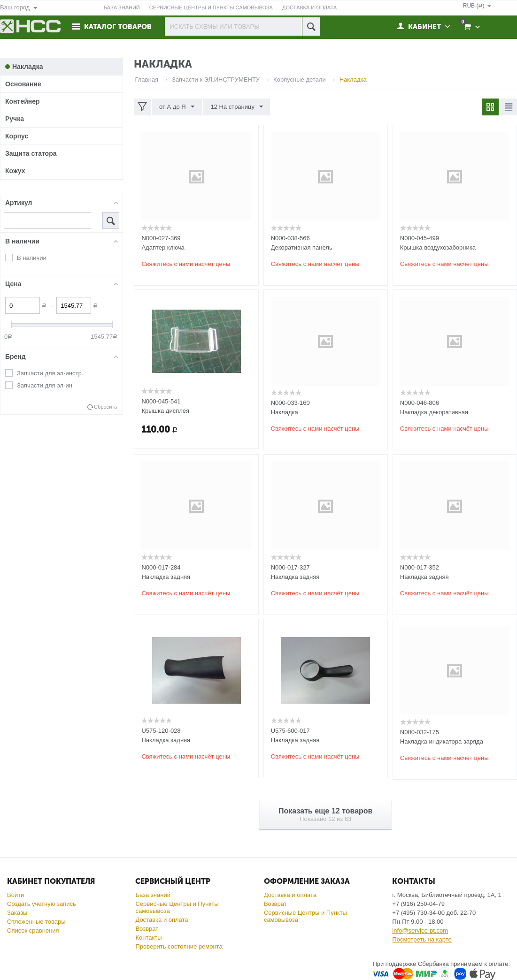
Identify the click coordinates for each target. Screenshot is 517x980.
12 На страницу (237, 107)
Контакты (148, 938)
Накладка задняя (166, 577)
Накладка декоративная (434, 412)
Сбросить (105, 407)
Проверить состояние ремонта (179, 946)
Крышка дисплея (165, 411)
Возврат (147, 929)
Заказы (17, 913)
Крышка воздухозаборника (438, 247)
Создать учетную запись (42, 904)
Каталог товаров (118, 27)
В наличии (32, 258)
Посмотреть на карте (422, 939)
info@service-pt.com (420, 931)
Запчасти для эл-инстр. (50, 373)
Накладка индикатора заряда (442, 741)
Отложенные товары (36, 922)
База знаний (153, 895)
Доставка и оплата (162, 920)
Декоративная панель (302, 247)
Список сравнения (33, 931)
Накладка (285, 412)
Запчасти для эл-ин (45, 385)
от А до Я (177, 107)
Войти (15, 895)
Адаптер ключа (163, 247)
